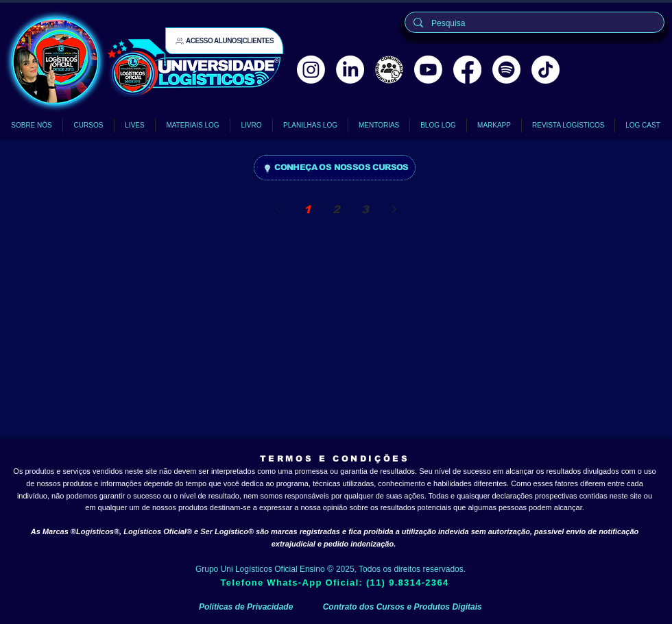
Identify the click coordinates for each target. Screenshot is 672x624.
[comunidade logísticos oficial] (389, 70)
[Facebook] (467, 70)
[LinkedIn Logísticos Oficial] (350, 70)
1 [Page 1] (308, 209)
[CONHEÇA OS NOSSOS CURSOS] (335, 168)
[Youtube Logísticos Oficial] (428, 70)
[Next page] (394, 209)
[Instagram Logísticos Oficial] (311, 70)
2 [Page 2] (336, 209)
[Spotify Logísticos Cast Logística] (506, 70)
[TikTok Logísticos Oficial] (545, 70)
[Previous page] (278, 209)
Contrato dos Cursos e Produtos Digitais (403, 607)
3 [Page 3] (365, 209)
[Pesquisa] (533, 24)
